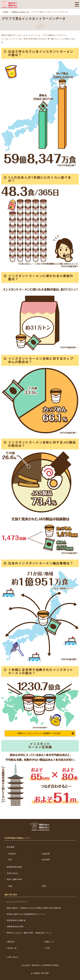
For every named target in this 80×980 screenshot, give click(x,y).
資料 (44, 886)
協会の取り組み (11, 895)
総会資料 (46, 859)
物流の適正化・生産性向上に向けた (34, 908)
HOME (6, 12)
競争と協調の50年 (14, 879)
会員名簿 (12, 854)
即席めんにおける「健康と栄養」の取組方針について (29, 933)
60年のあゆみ (13, 873)
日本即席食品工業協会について (17, 838)
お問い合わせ (13, 957)
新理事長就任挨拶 (14, 867)
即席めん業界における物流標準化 (26, 914)
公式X (48, 948)
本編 (10, 886)
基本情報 (11, 847)
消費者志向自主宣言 (15, 926)
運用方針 (11, 942)
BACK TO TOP (40, 973)
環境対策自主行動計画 (16, 920)
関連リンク (50, 942)
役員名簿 (46, 854)
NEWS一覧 (12, 948)
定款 (10, 859)
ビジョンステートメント (17, 902)
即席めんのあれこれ (21, 12)
